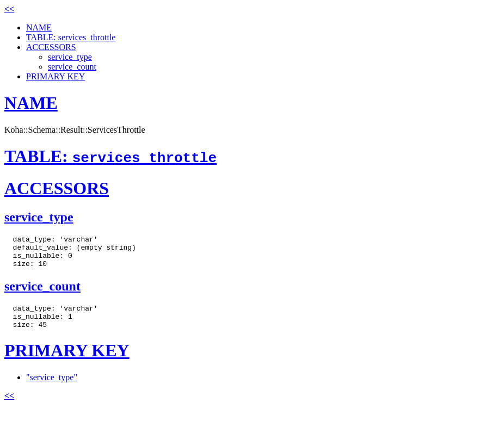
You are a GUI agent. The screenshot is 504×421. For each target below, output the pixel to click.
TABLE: (110, 156)
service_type (70, 57)
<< (9, 9)
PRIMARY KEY (56, 76)
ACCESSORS (51, 47)
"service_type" (52, 389)
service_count (72, 67)
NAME (39, 27)
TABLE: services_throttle (71, 37)
